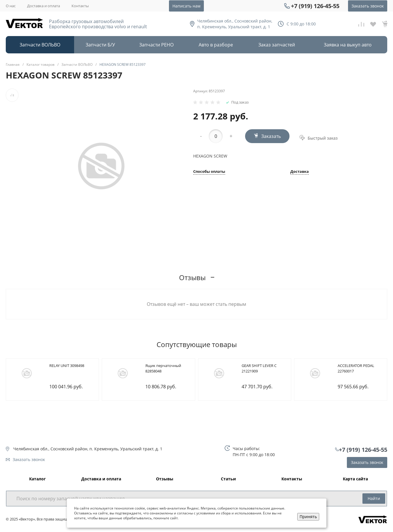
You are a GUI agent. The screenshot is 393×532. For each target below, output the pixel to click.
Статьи (228, 479)
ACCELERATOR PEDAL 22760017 (356, 368)
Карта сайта (355, 479)
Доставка (300, 172)
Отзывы (165, 479)
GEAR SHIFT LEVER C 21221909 (259, 368)
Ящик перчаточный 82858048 (163, 368)
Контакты (80, 6)
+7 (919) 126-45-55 (315, 6)
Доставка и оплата (44, 6)
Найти (374, 498)
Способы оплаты (209, 172)
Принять (308, 517)
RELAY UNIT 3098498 (67, 366)
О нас (11, 6)
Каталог (37, 479)
